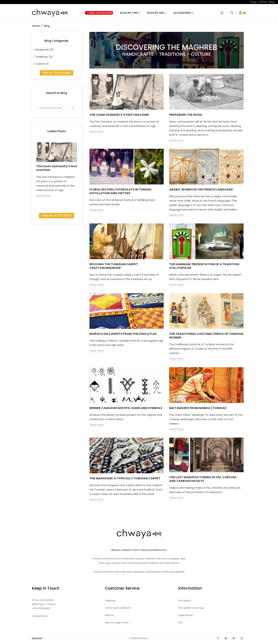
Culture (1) (42, 64)
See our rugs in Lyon (117, 622)
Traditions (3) (44, 57)
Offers (263, 2)
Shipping (110, 600)
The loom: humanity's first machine (57, 168)
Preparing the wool (186, 115)
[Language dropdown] (40, 638)
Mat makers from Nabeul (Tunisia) (198, 408)
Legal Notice (185, 615)
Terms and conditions (118, 608)
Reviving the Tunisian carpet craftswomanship (114, 266)
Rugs (254, 2)
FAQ (181, 622)
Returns (109, 615)
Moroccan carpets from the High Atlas (123, 334)
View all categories (57, 73)
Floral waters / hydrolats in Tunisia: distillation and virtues (121, 191)
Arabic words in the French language (201, 189)
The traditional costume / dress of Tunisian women (206, 336)
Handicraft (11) (44, 50)
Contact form (40, 616)
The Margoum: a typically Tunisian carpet (125, 478)
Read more (43, 196)
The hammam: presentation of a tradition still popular (204, 266)
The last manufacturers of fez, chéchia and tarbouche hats (203, 479)
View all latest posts (57, 215)
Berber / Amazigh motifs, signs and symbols (126, 408)
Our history (185, 600)
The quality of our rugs (191, 608)
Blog (272, 2)
